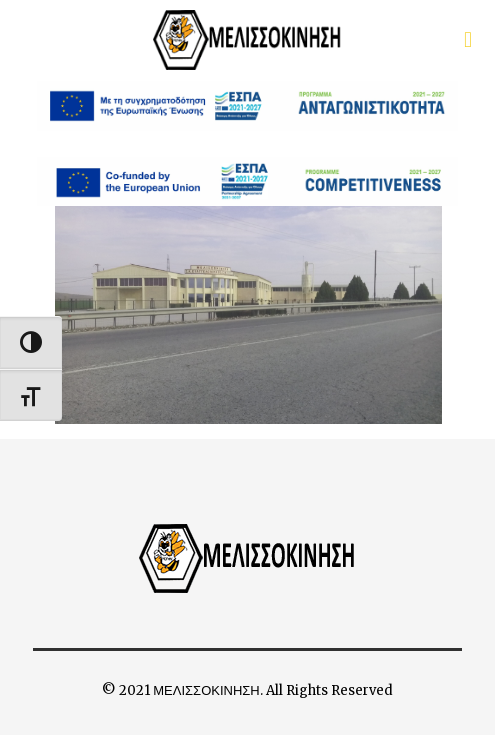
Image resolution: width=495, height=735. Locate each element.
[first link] (468, 40)
